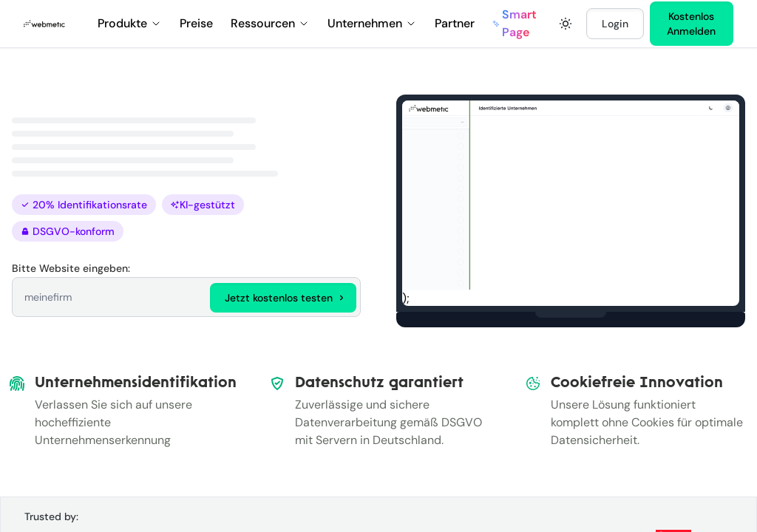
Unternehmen (372, 23)
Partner (455, 23)
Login (615, 24)
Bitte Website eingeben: (71, 268)
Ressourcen (270, 23)
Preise (196, 23)
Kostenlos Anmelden (691, 24)
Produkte (130, 23)
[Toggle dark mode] (566, 24)
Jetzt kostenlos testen (286, 298)
